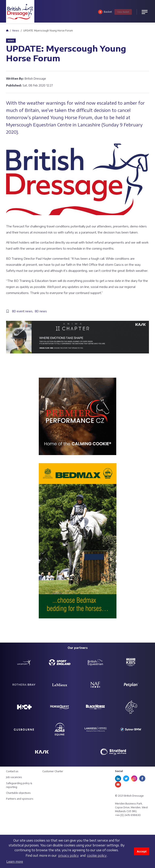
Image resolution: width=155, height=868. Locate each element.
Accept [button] (142, 851)
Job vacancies (14, 777)
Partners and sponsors (20, 799)
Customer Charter (53, 771)
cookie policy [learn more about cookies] (97, 855)
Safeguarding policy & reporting (19, 785)
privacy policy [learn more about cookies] (68, 855)
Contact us (12, 771)
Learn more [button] (15, 862)
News (16, 31)
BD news (41, 311)
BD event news (22, 311)
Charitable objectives (18, 793)
